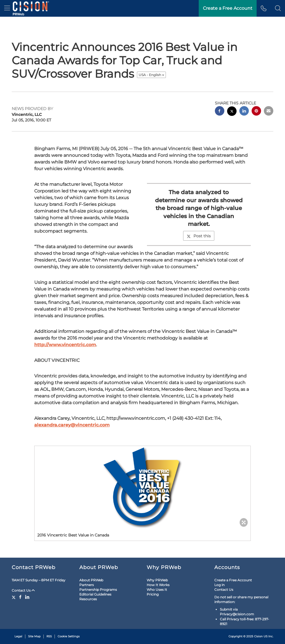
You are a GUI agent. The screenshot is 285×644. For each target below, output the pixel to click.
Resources (88, 599)
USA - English (151, 75)
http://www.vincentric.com (65, 345)
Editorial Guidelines (95, 594)
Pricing (153, 594)
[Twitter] (14, 597)
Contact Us (23, 590)
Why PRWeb (157, 580)
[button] (278, 8)
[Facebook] (20, 597)
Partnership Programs (98, 590)
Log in (219, 585)
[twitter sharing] (232, 112)
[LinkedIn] (27, 597)
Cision (258, 636)
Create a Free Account (233, 580)
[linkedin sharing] (244, 112)
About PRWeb (91, 580)
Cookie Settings (69, 636)
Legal (18, 636)
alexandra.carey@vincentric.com (72, 425)
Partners (87, 585)
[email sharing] (269, 112)
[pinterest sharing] (256, 112)
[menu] (7, 8)
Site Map (34, 636)
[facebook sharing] (220, 112)
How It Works (158, 585)
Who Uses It (157, 590)
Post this (199, 236)
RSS (49, 636)
